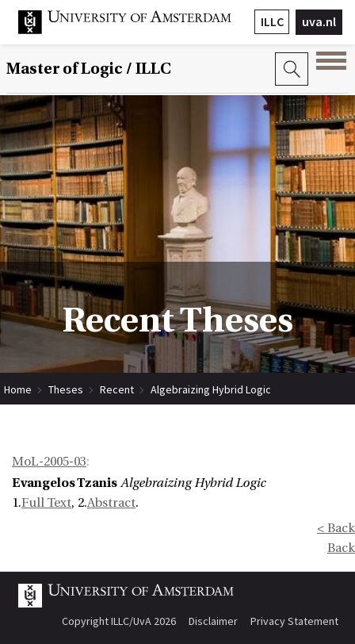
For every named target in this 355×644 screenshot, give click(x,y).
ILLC (272, 21)
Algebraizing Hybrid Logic (211, 389)
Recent (117, 389)
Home (18, 389)
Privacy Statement (294, 621)
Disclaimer (213, 621)
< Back (336, 528)
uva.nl (319, 21)
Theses (66, 389)
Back (341, 548)
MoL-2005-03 (49, 462)
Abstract (111, 503)
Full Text (46, 503)
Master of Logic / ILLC (89, 69)
